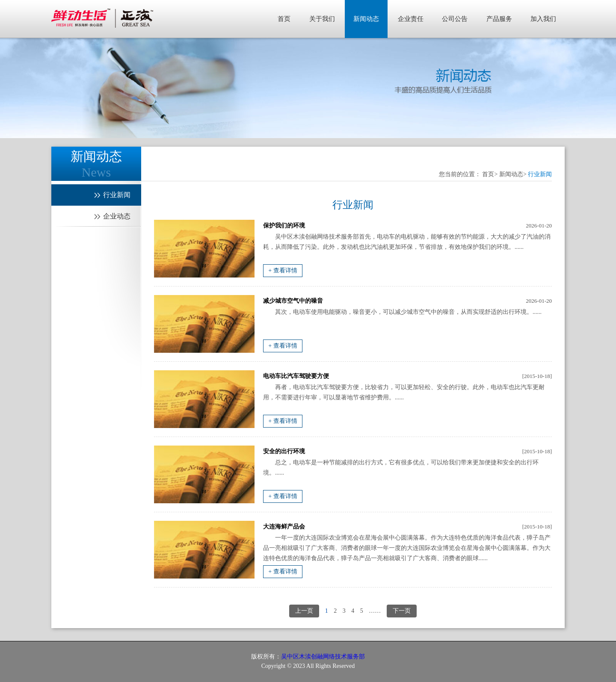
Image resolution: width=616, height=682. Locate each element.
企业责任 (411, 19)
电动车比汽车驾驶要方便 (296, 376)
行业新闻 (540, 174)
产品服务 (499, 19)
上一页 (304, 611)
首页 (284, 19)
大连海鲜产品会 (284, 527)
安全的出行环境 (284, 451)
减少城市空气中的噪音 (293, 301)
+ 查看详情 (283, 270)
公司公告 (455, 19)
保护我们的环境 (284, 226)
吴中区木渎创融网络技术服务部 (323, 657)
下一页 (402, 611)
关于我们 (322, 19)
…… (375, 611)
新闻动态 (366, 19)
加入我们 (543, 19)
